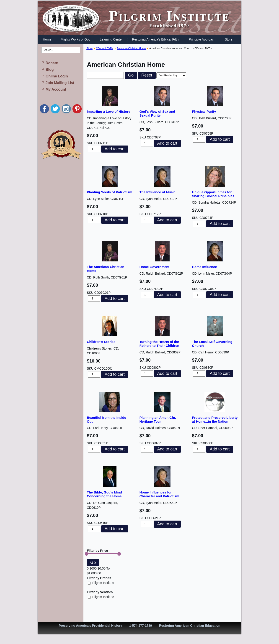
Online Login (57, 76)
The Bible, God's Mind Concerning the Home (104, 494)
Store (229, 39)
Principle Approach (202, 39)
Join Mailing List (60, 83)
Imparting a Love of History (108, 112)
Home (47, 39)
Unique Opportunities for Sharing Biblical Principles (213, 194)
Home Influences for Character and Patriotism (159, 494)
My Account (56, 89)
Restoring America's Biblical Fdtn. (156, 39)
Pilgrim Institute (101, 583)
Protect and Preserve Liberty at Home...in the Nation (215, 420)
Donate (52, 63)
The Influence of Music (158, 192)
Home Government (154, 267)
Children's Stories (101, 342)
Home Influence (204, 267)
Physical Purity (204, 112)
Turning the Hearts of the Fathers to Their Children (159, 344)
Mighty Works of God (75, 39)
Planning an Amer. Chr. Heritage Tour (158, 420)
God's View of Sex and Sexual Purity (157, 114)
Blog (50, 70)
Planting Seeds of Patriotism (110, 192)
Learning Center (111, 39)
